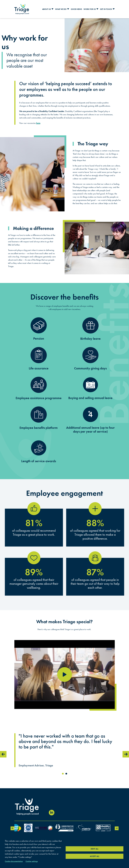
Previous (3, 754)
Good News (76, 9)
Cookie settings (32, 861)
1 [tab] (63, 774)
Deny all (95, 849)
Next (126, 754)
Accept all (95, 856)
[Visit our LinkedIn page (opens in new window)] (52, 813)
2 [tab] (66, 774)
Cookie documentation (14, 861)
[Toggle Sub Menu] (52, 9)
